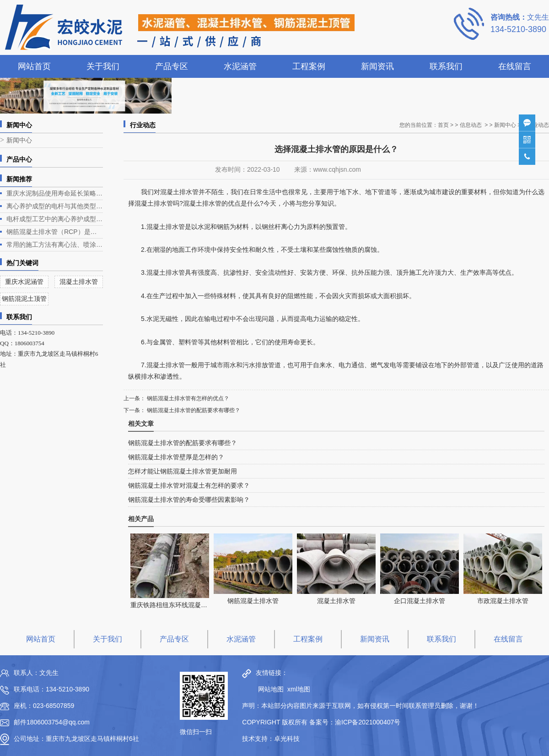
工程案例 (309, 66)
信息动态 (471, 125)
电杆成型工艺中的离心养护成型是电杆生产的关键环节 (55, 219)
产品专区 (172, 66)
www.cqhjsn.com (337, 169)
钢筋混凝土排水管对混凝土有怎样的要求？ (189, 485)
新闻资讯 (377, 66)
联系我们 (446, 66)
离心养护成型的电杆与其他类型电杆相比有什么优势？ (55, 206)
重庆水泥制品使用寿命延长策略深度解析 (55, 193)
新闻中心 (19, 140)
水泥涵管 (240, 66)
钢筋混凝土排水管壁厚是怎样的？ (176, 457)
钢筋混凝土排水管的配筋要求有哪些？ (193, 410)
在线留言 (515, 66)
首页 (443, 125)
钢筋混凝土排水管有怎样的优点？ (187, 398)
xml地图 (299, 689)
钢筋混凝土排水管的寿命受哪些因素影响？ (189, 500)
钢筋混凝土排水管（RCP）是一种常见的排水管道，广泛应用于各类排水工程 (55, 232)
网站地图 (269, 689)
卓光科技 (287, 739)
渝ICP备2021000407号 (368, 722)
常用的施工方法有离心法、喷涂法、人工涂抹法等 (55, 245)
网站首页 (34, 66)
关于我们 (103, 66)
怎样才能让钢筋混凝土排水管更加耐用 (183, 471)
